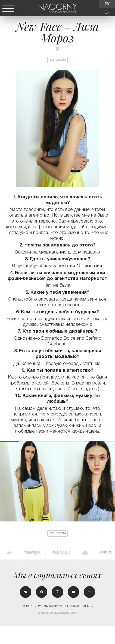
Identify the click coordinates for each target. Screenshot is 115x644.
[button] (112, 488)
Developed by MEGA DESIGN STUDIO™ (58, 631)
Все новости (58, 63)
